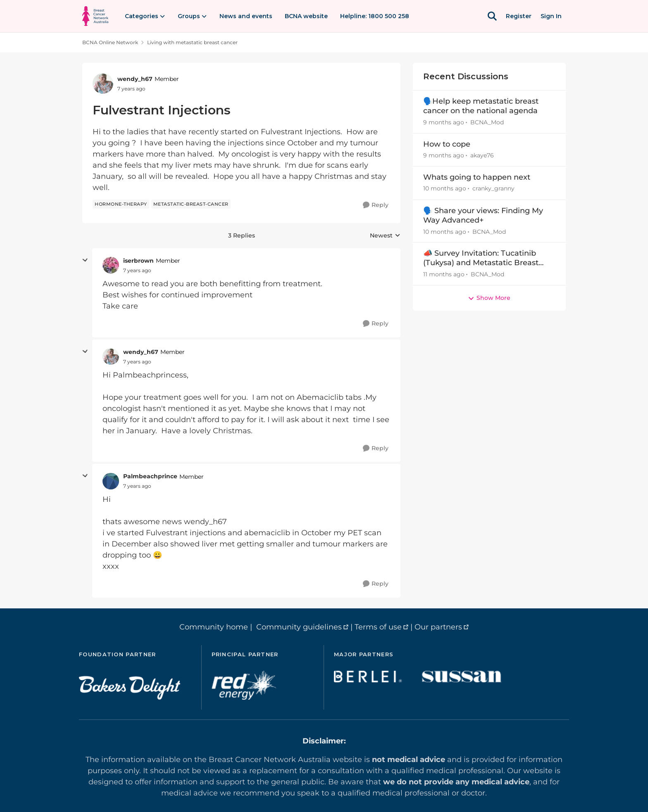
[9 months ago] (444, 122)
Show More (489, 298)
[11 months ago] (444, 274)
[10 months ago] (445, 189)
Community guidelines (299, 627)
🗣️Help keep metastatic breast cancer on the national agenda (481, 106)
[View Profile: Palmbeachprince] (111, 481)
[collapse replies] (85, 260)
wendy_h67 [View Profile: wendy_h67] (135, 79)
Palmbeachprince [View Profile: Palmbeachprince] (150, 476)
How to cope (447, 144)
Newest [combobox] (385, 236)
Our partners (438, 627)
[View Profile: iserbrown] (111, 265)
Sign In (551, 16)
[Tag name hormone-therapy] (121, 204)
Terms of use (378, 627)
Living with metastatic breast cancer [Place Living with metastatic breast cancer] (192, 42)
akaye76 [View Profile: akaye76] (482, 155)
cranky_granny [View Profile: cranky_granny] (493, 189)
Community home (214, 627)
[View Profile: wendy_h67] (103, 83)
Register (519, 16)
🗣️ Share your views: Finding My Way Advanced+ (483, 215)
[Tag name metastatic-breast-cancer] (191, 204)
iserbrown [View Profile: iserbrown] (138, 261)
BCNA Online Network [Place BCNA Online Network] (110, 42)
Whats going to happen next (477, 177)
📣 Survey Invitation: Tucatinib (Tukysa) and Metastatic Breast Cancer (481, 258)
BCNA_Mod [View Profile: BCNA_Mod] (487, 122)
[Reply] (376, 205)
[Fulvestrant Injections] (137, 271)
